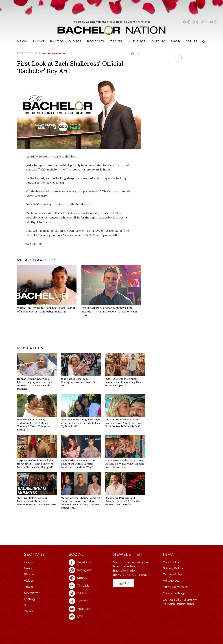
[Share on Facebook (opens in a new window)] (132, 54)
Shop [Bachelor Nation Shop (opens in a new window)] (175, 41)
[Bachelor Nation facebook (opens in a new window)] (184, 22)
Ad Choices (171, 581)
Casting (30, 599)
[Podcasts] (96, 41)
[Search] (204, 42)
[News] (22, 41)
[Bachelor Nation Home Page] (111, 28)
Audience (137, 41)
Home (29, 562)
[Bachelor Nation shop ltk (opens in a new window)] (216, 22)
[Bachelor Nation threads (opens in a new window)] (198, 22)
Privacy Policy (173, 568)
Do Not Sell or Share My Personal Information (180, 602)
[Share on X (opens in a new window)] (139, 54)
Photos (57, 41)
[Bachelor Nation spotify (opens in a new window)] (193, 22)
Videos (75, 41)
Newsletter (32, 593)
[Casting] (158, 41)
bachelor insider (54, 53)
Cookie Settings (174, 593)
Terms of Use (173, 574)
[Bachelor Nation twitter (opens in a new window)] (207, 22)
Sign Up (124, 583)
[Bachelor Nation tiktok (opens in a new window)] (202, 22)
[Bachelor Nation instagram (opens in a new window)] (189, 22)
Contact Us (171, 562)
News (28, 568)
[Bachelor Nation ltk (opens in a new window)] (89, 617)
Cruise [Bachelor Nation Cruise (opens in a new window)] (192, 41)
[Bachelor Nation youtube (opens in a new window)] (211, 22)
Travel (117, 41)
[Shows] (38, 41)
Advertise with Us (176, 587)
